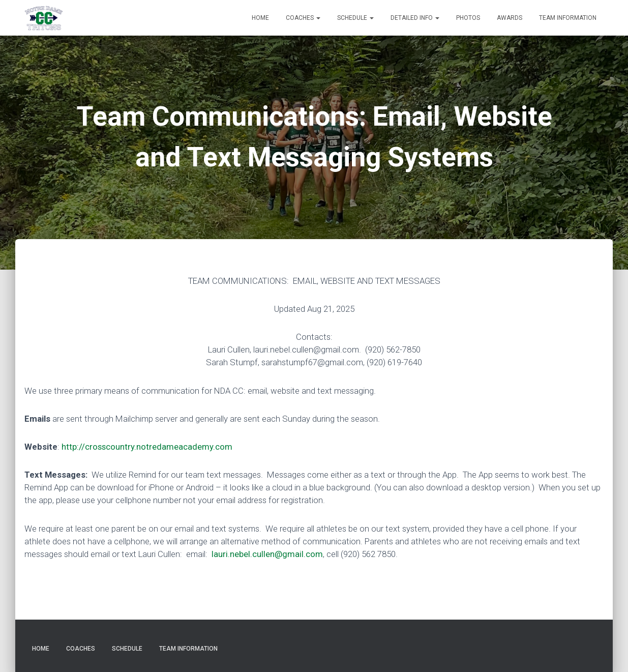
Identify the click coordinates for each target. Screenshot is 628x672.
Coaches (303, 18)
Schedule (355, 18)
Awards (510, 18)
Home (260, 18)
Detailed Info (415, 18)
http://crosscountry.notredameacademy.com (147, 447)
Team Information (568, 18)
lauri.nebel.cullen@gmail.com (267, 554)
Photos (468, 18)
